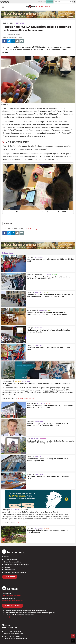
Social (48, 404)
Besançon (30, 257)
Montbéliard (31, 404)
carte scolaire (8, 223)
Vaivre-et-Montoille (34, 275)
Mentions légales (10, 570)
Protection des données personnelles (16, 565)
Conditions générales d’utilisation (15, 572)
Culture (18, 381)
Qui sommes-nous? (10, 559)
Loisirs (46, 528)
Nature (54, 275)
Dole (28, 439)
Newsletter (10, 577)
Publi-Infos (24, 510)
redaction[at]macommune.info (12, 595)
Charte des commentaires (12, 562)
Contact (7, 557)
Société (43, 439)
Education (21, 23)
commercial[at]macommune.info (13, 601)
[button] (71, 2)
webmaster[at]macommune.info (12, 617)
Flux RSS (7, 567)
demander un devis (12, 606)
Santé (46, 293)
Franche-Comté (9, 23)
